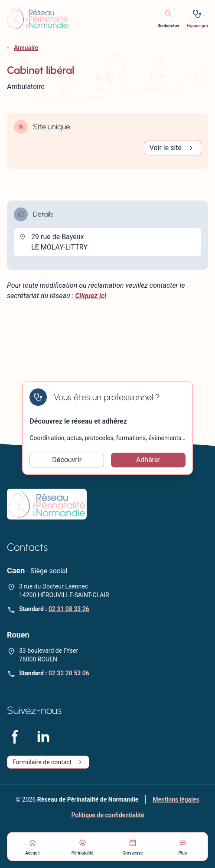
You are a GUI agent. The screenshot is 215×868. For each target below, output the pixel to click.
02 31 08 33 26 (69, 609)
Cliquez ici (91, 296)
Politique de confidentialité (107, 815)
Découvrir (67, 460)
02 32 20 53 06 (69, 673)
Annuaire (26, 48)
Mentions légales (176, 799)
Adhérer (148, 460)
